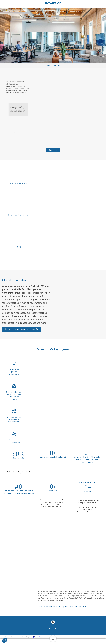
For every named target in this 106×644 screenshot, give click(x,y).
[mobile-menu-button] (53, 639)
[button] (79, 291)
